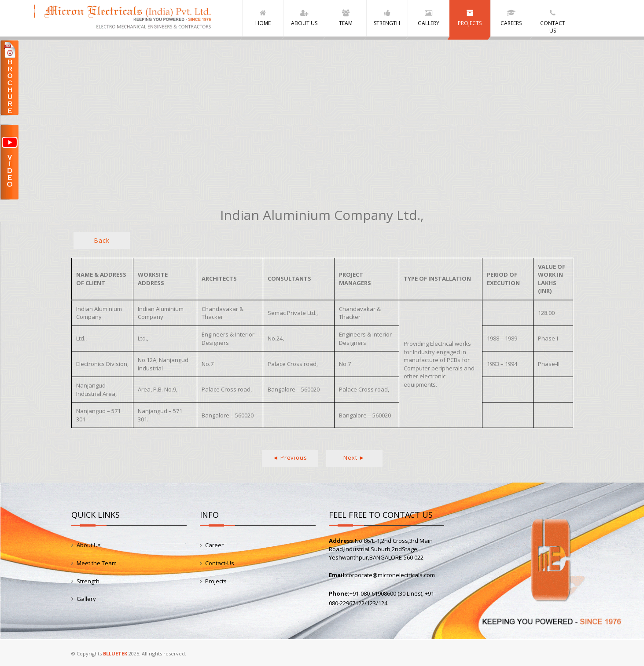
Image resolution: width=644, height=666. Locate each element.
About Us (89, 545)
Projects (216, 581)
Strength (88, 581)
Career (214, 545)
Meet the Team (97, 563)
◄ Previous (290, 457)
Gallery (86, 599)
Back (101, 240)
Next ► (354, 457)
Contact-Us (220, 563)
